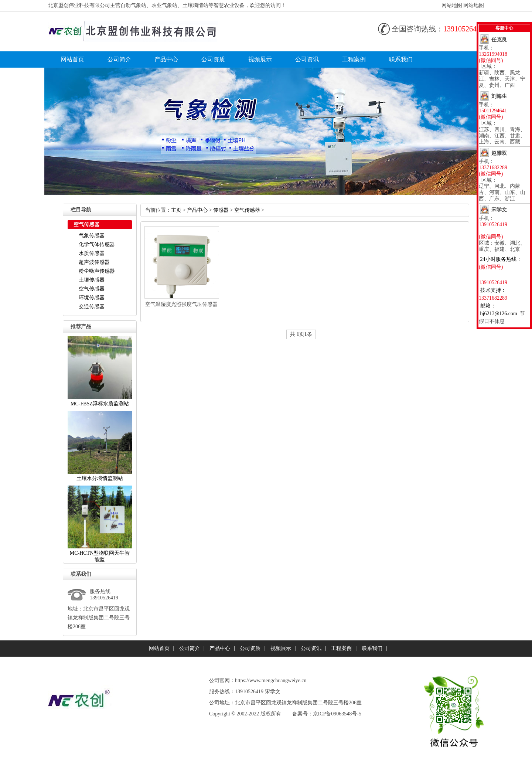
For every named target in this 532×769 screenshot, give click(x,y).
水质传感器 (92, 253)
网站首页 (72, 59)
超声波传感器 (94, 262)
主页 (176, 210)
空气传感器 (92, 289)
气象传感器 (92, 236)
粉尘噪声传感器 (97, 271)
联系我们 (401, 59)
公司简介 (119, 59)
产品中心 (166, 59)
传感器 (221, 210)
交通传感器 (92, 307)
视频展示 (260, 59)
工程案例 (354, 59)
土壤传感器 (92, 280)
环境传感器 (92, 298)
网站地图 (452, 5)
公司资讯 (307, 59)
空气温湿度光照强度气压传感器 (181, 304)
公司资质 (213, 59)
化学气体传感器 (97, 244)
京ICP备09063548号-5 (337, 714)
